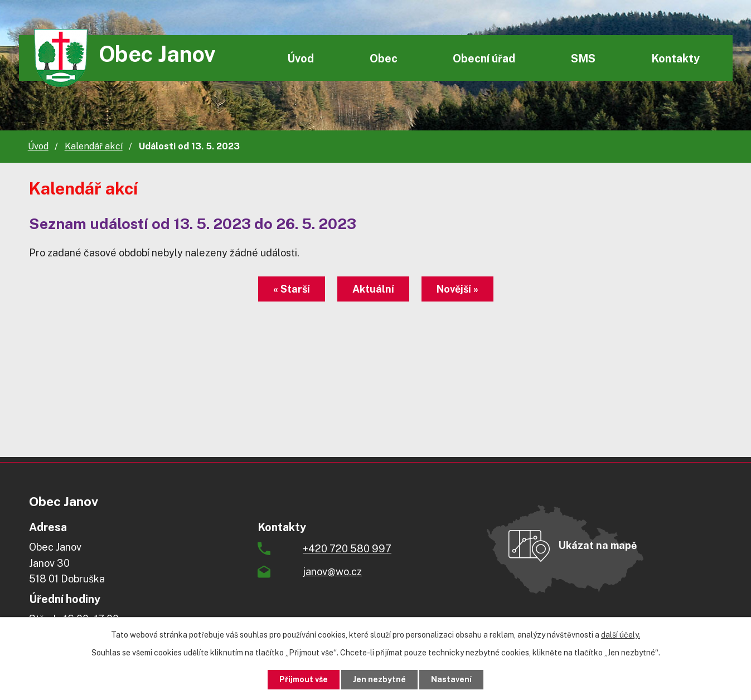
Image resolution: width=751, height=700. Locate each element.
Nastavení (451, 679)
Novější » (457, 289)
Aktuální (373, 289)
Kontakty (675, 58)
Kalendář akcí (94, 146)
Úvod (301, 58)
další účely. (621, 635)
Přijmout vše (304, 679)
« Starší (292, 289)
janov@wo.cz (332, 572)
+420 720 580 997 (347, 549)
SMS (583, 58)
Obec (384, 58)
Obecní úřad (484, 58)
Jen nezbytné (379, 679)
